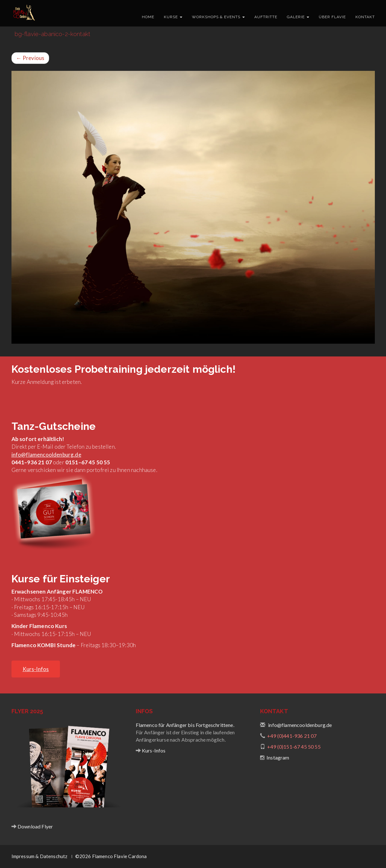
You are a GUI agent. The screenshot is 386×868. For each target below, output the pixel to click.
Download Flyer (35, 826)
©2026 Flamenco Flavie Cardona (111, 856)
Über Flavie (332, 17)
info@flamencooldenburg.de (46, 455)
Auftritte (266, 17)
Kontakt (365, 17)
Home (148, 17)
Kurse (173, 17)
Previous (30, 58)
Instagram (278, 757)
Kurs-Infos (153, 750)
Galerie (298, 17)
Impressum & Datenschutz (40, 856)
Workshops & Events (218, 17)
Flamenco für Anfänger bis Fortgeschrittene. (185, 725)
